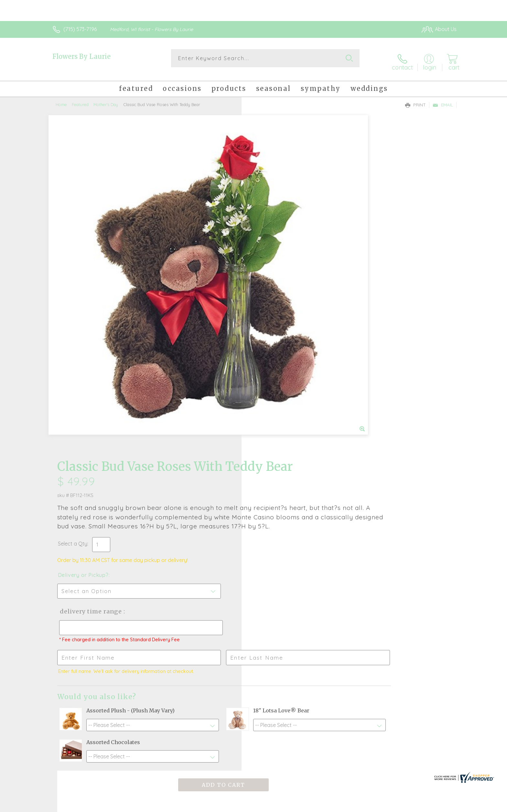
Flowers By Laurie (81, 56)
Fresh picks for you (197, 608)
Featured (80, 99)
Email (443, 99)
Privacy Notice (353, 805)
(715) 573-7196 (80, 29)
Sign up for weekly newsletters (334, 604)
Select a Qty (269, 223)
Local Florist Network (399, 805)
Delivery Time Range (286, 291)
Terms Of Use (315, 805)
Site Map (439, 805)
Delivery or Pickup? (280, 254)
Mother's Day (106, 99)
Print (415, 99)
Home (61, 99)
